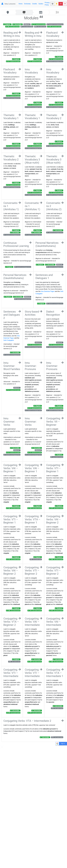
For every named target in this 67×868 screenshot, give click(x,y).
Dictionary (27, 4)
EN (61, 4)
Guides (41, 4)
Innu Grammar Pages (48, 291)
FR (65, 4)
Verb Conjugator (9, 340)
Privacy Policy (47, 4)
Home (21, 4)
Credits (35, 4)
